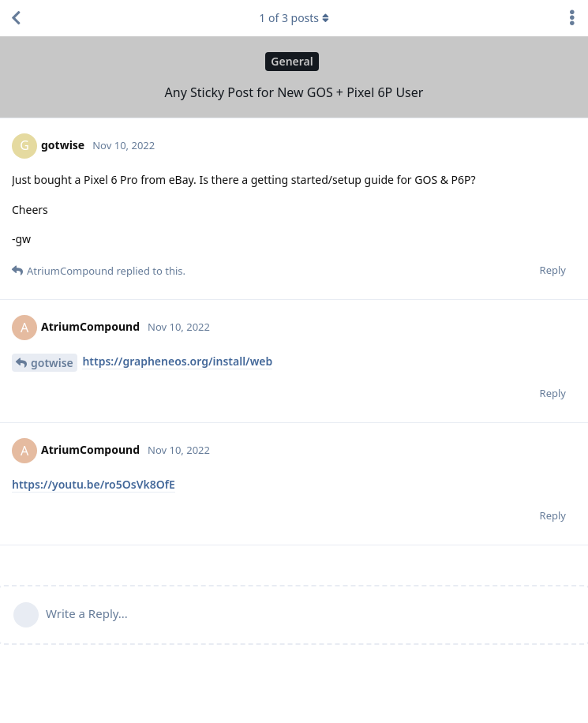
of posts (294, 18)
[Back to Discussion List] (16, 18)
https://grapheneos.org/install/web (177, 361)
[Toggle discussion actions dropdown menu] (572, 18)
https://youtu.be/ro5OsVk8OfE (94, 484)
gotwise (52, 363)
